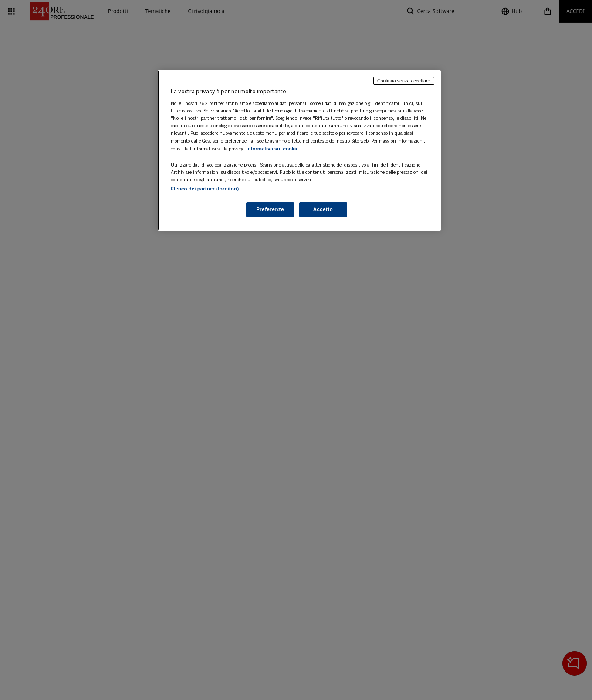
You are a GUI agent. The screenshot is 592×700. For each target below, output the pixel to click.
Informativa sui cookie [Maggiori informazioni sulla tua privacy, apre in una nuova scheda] (273, 149)
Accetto (323, 209)
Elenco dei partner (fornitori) (205, 189)
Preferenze (270, 209)
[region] (299, 150)
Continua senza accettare (404, 81)
